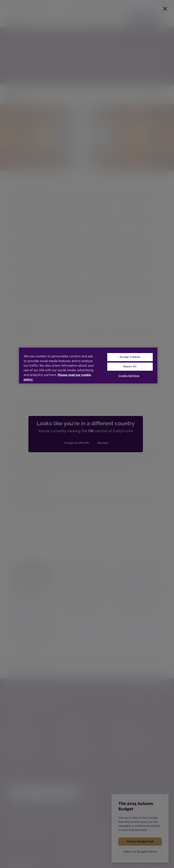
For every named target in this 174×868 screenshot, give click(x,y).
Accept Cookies (130, 357)
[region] (88, 366)
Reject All (130, 366)
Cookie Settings (129, 376)
